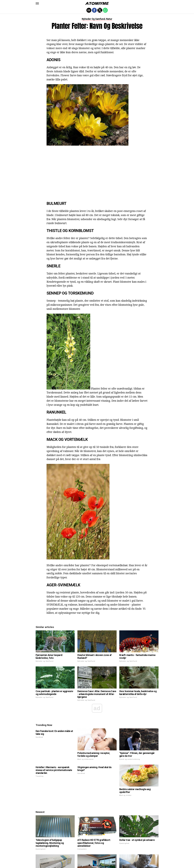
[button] (37, 3)
